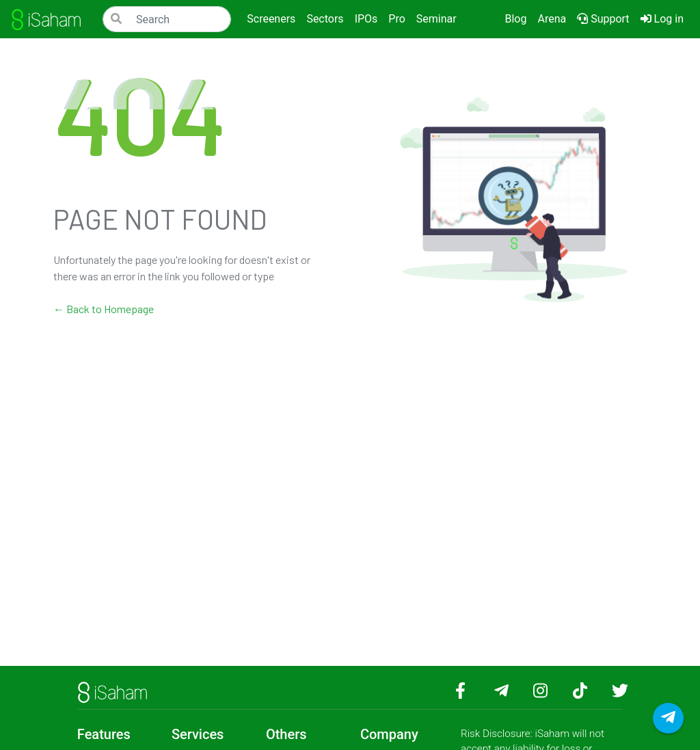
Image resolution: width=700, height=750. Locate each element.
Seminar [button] (436, 19)
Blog (515, 19)
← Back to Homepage (104, 309)
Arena (552, 19)
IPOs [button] (366, 19)
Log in (665, 18)
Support (603, 19)
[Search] (167, 19)
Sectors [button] (325, 19)
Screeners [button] (271, 19)
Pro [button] (396, 19)
